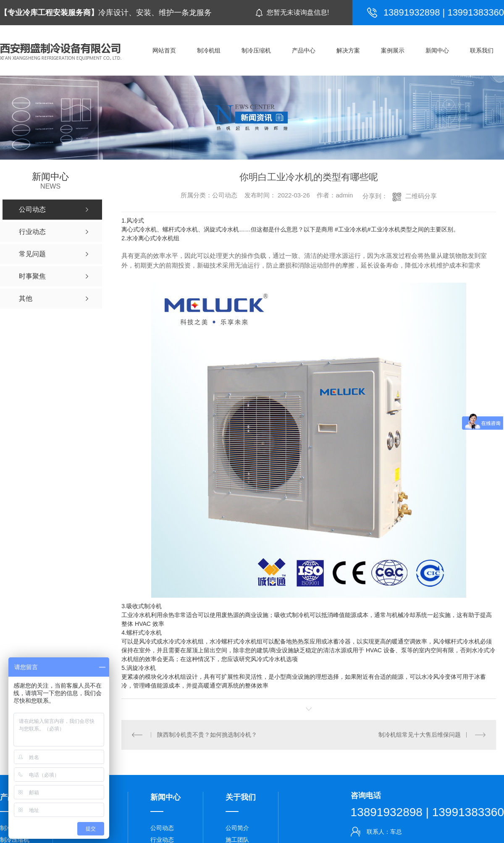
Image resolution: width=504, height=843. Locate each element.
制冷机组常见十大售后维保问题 (420, 735)
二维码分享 (421, 196)
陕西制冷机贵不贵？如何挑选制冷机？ (207, 735)
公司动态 (162, 828)
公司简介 (237, 828)
